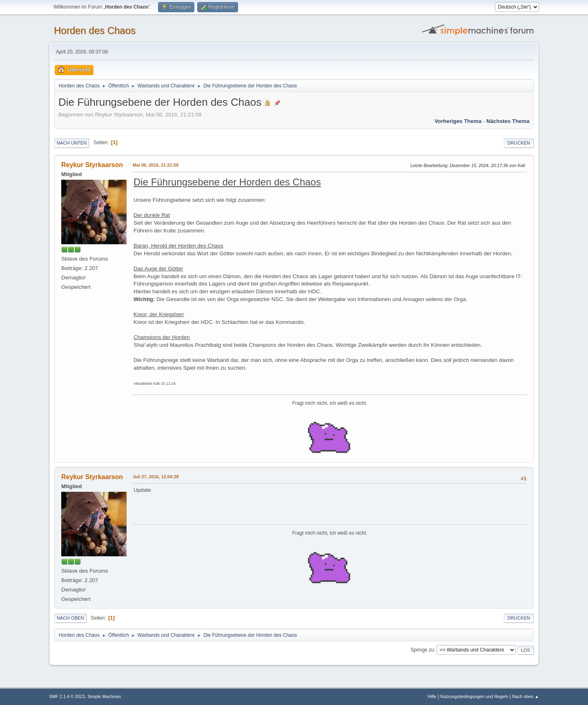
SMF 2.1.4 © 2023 (67, 696)
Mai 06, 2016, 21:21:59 (156, 165)
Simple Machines (104, 696)
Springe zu (422, 650)
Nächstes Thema (508, 121)
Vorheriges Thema (458, 121)
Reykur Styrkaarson (92, 165)
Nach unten (72, 143)
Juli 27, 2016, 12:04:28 (156, 477)
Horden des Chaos (95, 30)
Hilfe (432, 696)
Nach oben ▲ (526, 696)
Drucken (519, 143)
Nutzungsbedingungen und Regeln (474, 696)
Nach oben (70, 618)
